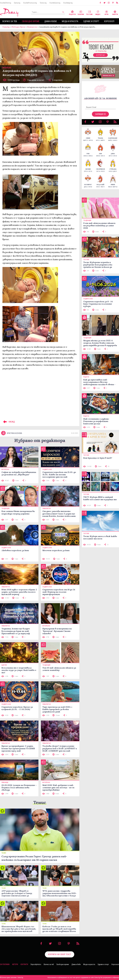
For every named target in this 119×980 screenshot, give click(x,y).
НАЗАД (9, 422)
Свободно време (31, 21)
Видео (98, 12)
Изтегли (100, 55)
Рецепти (72, 12)
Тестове (89, 12)
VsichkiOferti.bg (6, 3)
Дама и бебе (51, 21)
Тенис (40, 802)
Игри (106, 12)
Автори (15, 964)
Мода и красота (70, 21)
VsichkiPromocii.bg (30, 3)
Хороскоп (109, 21)
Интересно (32, 27)
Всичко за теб (10, 21)
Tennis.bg (43, 3)
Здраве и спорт (91, 21)
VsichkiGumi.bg (55, 3)
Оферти (115, 12)
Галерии (81, 12)
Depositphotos (36, 964)
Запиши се (100, 114)
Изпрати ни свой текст (60, 954)
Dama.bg (17, 3)
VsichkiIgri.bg (68, 3)
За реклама (5, 964)
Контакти (24, 964)
